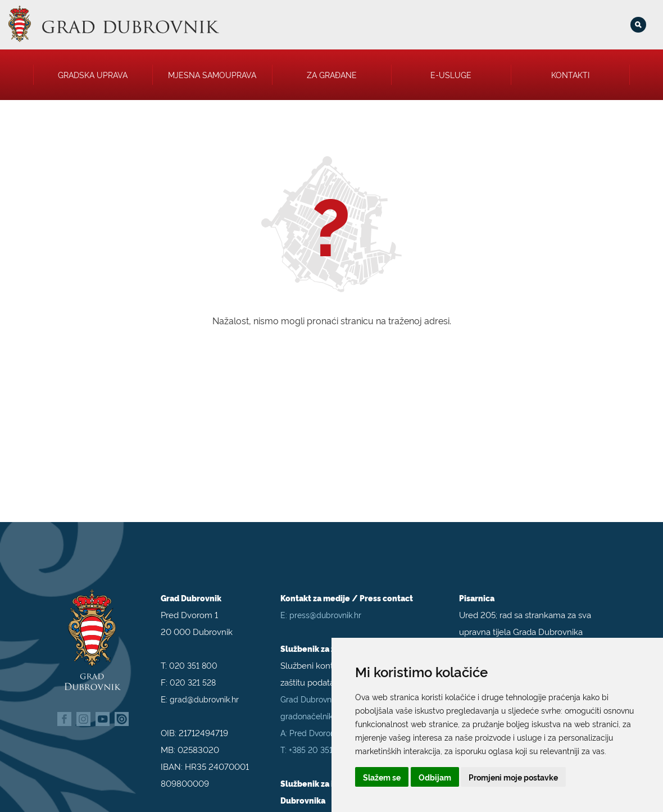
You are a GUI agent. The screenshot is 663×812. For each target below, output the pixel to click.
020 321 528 (193, 676)
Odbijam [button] (435, 777)
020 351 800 (193, 659)
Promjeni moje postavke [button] (513, 777)
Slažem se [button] (382, 777)
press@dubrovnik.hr (325, 608)
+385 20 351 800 (320, 743)
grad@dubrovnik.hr (204, 693)
